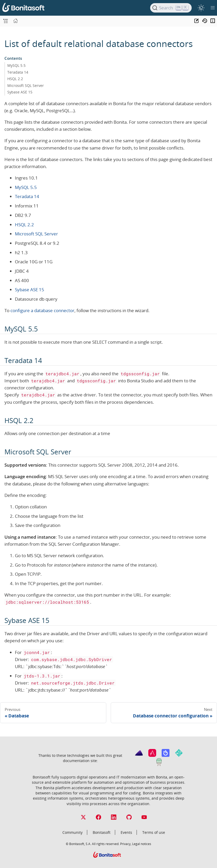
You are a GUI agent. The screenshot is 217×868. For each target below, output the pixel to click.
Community (72, 832)
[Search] (171, 8)
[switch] (201, 8)
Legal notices (142, 844)
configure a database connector (42, 310)
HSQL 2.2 (15, 79)
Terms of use (154, 832)
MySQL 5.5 (16, 65)
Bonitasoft (102, 832)
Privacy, (126, 844)
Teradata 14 (18, 72)
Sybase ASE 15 (20, 92)
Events (126, 832)
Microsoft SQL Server (26, 85)
